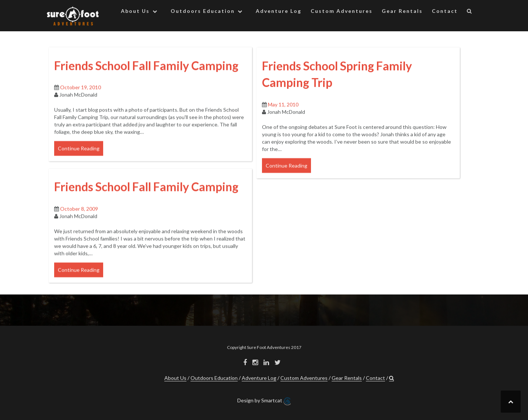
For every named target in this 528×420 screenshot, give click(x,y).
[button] (470, 12)
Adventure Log (279, 11)
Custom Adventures (342, 11)
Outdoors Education (203, 11)
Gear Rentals (402, 11)
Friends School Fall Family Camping (146, 73)
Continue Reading (79, 156)
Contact (445, 11)
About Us (135, 11)
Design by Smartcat (264, 401)
